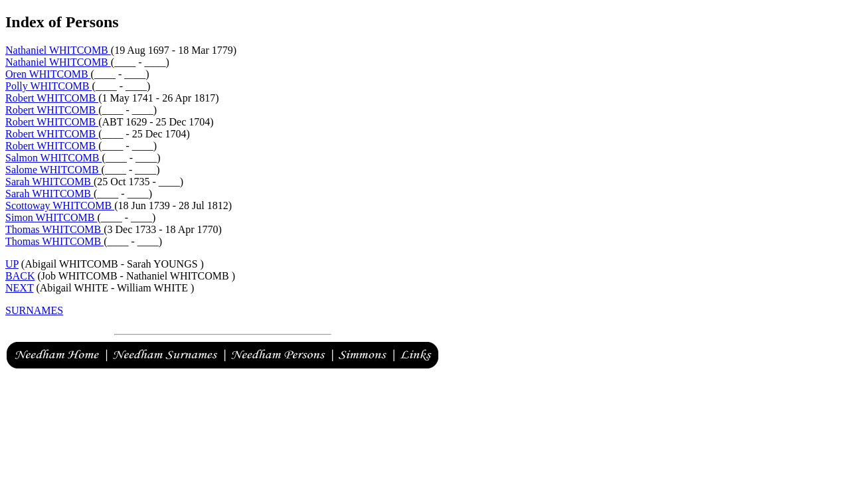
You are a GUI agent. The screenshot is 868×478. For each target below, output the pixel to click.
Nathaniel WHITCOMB (58, 50)
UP (12, 264)
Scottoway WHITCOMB (60, 205)
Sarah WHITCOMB (49, 182)
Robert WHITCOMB (52, 98)
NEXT (19, 288)
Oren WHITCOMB (48, 74)
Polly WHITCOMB (48, 86)
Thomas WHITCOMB (54, 229)
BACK (20, 276)
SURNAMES (34, 310)
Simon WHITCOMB (51, 217)
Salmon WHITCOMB (53, 158)
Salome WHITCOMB (53, 170)
